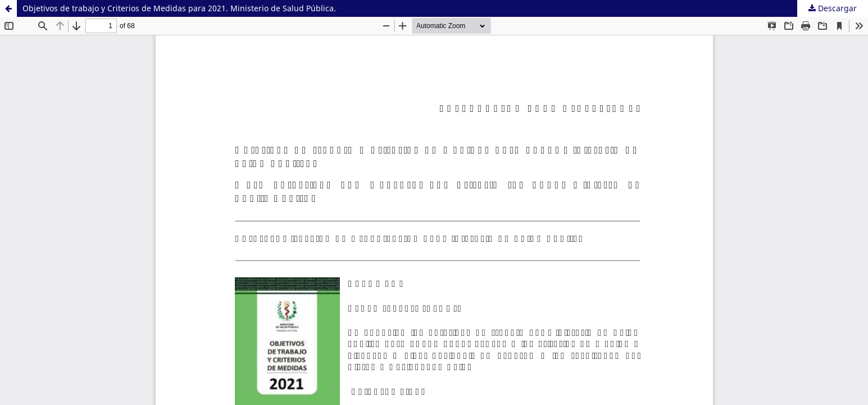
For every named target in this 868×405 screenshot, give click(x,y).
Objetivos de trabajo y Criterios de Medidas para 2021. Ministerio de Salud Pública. (179, 8)
